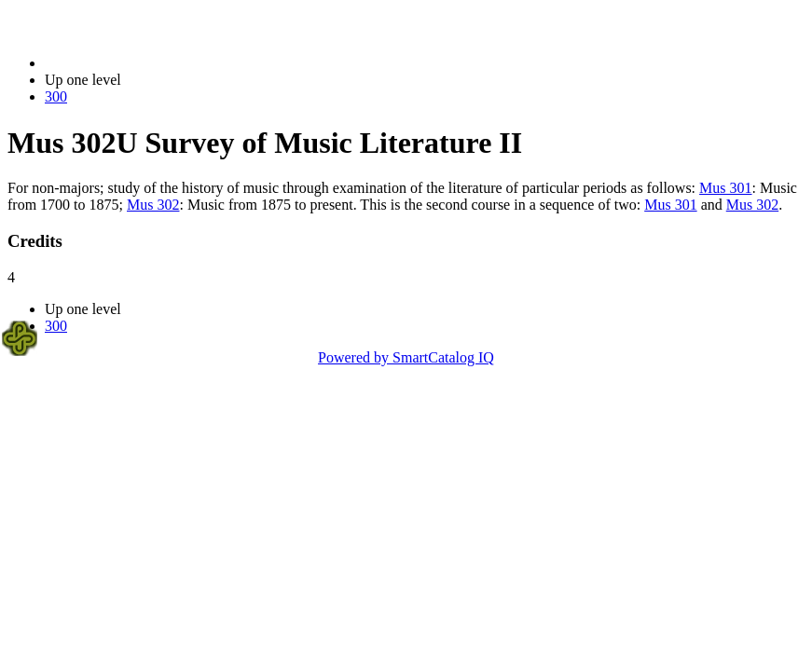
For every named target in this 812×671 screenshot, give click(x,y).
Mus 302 (153, 205)
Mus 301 (725, 188)
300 (56, 96)
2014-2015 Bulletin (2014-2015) (142, 63)
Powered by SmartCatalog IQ (406, 357)
